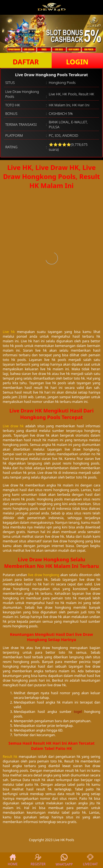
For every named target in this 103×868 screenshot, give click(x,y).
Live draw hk (13, 426)
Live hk (9, 332)
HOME (13, 860)
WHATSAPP (64, 860)
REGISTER (38, 860)
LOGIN (77, 62)
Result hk (10, 757)
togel (78, 712)
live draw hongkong (44, 575)
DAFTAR (26, 62)
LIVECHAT (90, 860)
